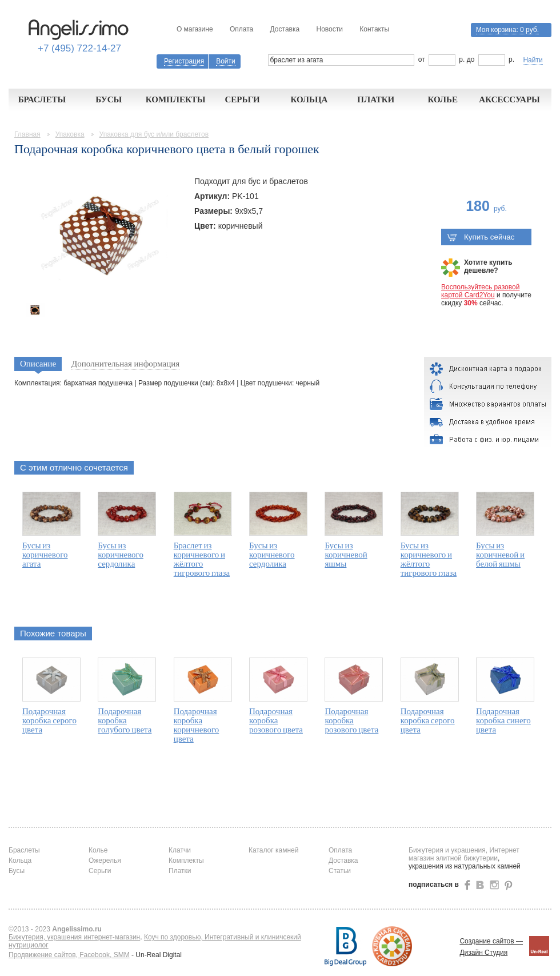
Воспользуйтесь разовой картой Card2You (480, 291)
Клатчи (180, 850)
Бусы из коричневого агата (45, 555)
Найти (533, 60)
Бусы (109, 99)
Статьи (340, 871)
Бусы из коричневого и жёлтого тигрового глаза (429, 559)
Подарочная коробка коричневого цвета (197, 725)
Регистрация (184, 61)
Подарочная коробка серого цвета (49, 720)
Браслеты (42, 99)
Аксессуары (509, 99)
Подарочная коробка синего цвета (503, 720)
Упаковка (70, 134)
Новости (329, 29)
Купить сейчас (481, 237)
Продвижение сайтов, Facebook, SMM (69, 955)
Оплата (241, 29)
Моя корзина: (507, 30)
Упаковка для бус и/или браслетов (154, 134)
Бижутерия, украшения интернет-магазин (74, 937)
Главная (27, 134)
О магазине (195, 29)
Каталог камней (273, 850)
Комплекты (176, 99)
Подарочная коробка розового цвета (276, 720)
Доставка (285, 29)
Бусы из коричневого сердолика (121, 555)
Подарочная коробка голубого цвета (125, 720)
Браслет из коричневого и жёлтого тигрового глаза (202, 559)
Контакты (374, 29)
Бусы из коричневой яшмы (346, 555)
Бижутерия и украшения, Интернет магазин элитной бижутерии (464, 854)
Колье (443, 99)
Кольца (309, 99)
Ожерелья (105, 861)
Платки (376, 99)
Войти (226, 61)
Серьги (242, 99)
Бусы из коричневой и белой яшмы (500, 555)
